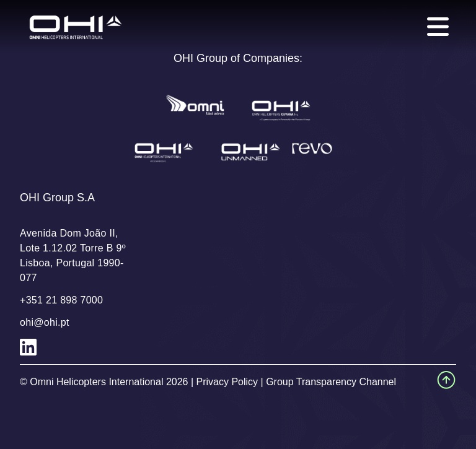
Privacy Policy (227, 382)
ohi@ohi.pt (45, 322)
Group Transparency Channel (331, 382)
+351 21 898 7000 (61, 300)
